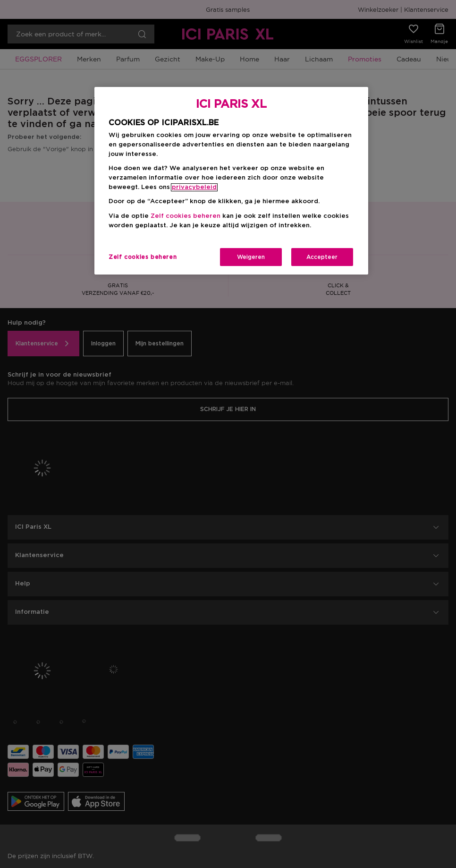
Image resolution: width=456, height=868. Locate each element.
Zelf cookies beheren (186, 216)
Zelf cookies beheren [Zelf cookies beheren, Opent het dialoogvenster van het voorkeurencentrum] (143, 257)
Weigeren (251, 257)
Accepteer (322, 257)
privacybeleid (194, 187)
